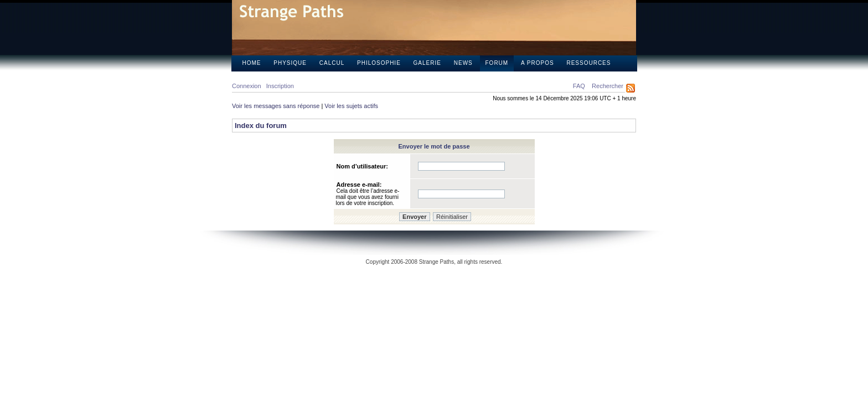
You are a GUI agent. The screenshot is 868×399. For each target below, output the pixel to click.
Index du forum (261, 126)
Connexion (247, 86)
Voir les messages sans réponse (276, 106)
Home (252, 63)
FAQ (579, 86)
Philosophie (379, 63)
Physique (290, 63)
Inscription (280, 86)
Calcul (332, 63)
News (463, 63)
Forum (497, 63)
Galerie (427, 63)
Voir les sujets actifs (351, 106)
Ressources (588, 63)
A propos (538, 63)
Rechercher (608, 86)
